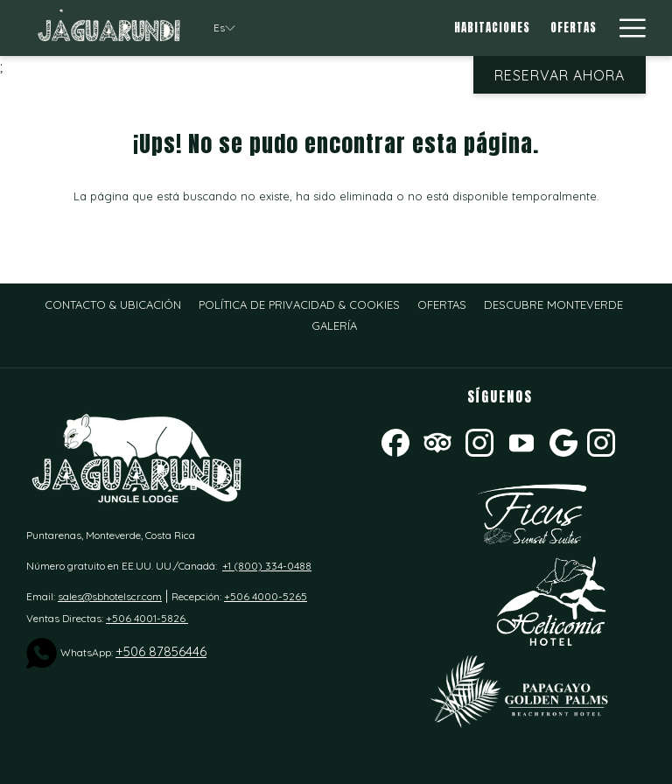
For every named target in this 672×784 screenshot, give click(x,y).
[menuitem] (493, 28)
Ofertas (442, 304)
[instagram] (601, 441)
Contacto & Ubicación (113, 304)
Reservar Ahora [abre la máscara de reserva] (560, 75)
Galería (334, 325)
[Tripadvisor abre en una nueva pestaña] (437, 441)
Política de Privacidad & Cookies (299, 304)
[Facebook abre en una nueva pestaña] (395, 441)
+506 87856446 (161, 651)
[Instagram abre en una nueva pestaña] (479, 441)
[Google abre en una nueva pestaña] (563, 441)
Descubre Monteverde (553, 304)
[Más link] (626, 28)
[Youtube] (521, 441)
